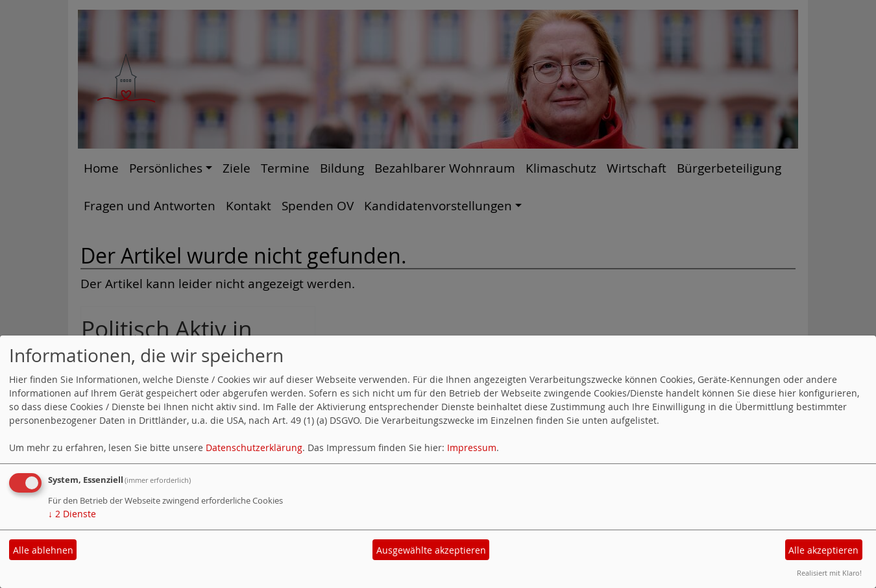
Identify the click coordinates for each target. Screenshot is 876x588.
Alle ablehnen (43, 550)
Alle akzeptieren (823, 550)
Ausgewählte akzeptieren (431, 550)
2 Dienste (72, 514)
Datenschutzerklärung (254, 447)
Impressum (472, 447)
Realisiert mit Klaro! (829, 573)
